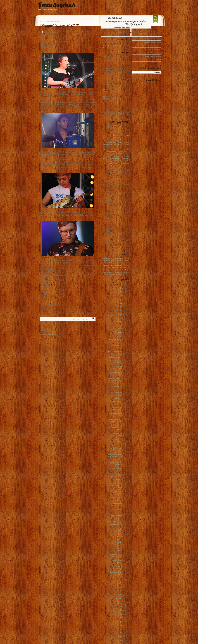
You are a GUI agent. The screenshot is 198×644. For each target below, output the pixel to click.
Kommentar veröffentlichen (48, 334)
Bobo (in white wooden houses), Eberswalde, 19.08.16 (115, 456)
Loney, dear (126, 149)
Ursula (105, 98)
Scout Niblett (107, 154)
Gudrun (105, 91)
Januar (119, 602)
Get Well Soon (117, 135)
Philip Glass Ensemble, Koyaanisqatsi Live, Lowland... (115, 360)
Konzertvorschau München (153, 56)
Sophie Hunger (119, 154)
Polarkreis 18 (119, 270)
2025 (123, 284)
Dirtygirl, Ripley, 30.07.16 (59, 26)
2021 (122, 299)
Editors (127, 145)
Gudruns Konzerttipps (155, 49)
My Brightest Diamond (113, 161)
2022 (123, 296)
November (118, 325)
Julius (104, 89)
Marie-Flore (123, 152)
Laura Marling (115, 159)
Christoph (106, 87)
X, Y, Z (108, 48)
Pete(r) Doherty (110, 142)
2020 (122, 303)
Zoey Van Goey (114, 274)
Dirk (104, 103)
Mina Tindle (117, 145)
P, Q (116, 45)
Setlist (92, 320)
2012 (121, 618)
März (120, 595)
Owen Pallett (125, 163)
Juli (120, 579)
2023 (122, 292)
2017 (121, 314)
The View (126, 272)
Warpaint (114, 140)
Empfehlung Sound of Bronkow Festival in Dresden (115, 485)
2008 (121, 633)
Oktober (119, 329)
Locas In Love (114, 149)
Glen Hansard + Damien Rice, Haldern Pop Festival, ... (115, 477)
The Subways (118, 272)
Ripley (88, 320)
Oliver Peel (106, 84)
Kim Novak (114, 163)
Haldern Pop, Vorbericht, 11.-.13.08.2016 (117, 548)
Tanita (105, 94)
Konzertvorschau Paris (154, 46)
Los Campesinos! (111, 152)
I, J (127, 43)
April (120, 591)
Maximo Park (110, 147)
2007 (121, 636)
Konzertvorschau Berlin (154, 53)
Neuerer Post (44, 338)
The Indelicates (117, 156)
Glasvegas (122, 263)
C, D (113, 43)
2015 (121, 607)
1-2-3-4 (115, 247)
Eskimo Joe (113, 263)
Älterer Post (92, 338)
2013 (121, 614)
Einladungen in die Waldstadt (152, 42)
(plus (120, 142)
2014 (121, 610)
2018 (121, 311)
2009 (121, 629)
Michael (105, 101)
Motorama (126, 159)
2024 (122, 288)
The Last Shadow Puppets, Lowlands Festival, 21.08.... (116, 407)
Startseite (68, 338)
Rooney (110, 272)
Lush (110, 166)
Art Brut (127, 258)
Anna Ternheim (124, 140)
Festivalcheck (157, 60)
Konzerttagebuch (56, 5)
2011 (121, 622)
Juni (120, 583)
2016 (121, 318)
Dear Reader (118, 138)
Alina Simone (108, 258)
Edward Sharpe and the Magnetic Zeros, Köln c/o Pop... (115, 380)
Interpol (120, 147)
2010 (121, 625)
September (118, 332)
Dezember (118, 321)
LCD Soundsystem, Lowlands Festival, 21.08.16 (116, 448)
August (119, 336)
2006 (122, 640)
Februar (119, 598)
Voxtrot (106, 274)
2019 (121, 307)
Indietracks (82, 320)
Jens (104, 96)
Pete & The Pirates (113, 267)
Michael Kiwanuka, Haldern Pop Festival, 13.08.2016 (116, 427)
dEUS (126, 260)
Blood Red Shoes (109, 260)
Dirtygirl (75, 320)
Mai (120, 587)
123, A (106, 43)
